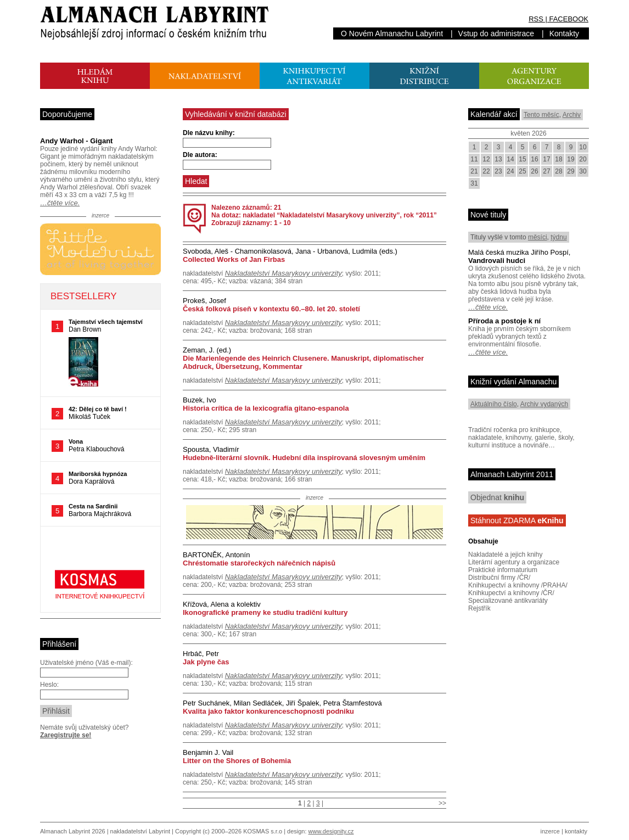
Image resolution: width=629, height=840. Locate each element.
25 (522, 171)
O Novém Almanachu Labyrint (392, 33)
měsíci (538, 237)
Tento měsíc (541, 115)
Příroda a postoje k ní (504, 321)
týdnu (558, 237)
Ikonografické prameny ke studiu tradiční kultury (265, 612)
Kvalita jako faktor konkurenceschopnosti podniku (268, 711)
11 (474, 159)
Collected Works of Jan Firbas (234, 259)
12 (486, 159)
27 (546, 171)
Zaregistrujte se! (66, 735)
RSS (536, 19)
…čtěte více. (60, 203)
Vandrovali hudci (497, 261)
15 (522, 159)
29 (571, 171)
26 (534, 171)
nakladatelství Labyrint (140, 831)
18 (558, 159)
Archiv (572, 115)
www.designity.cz (331, 831)
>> (442, 803)
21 (474, 171)
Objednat (497, 497)
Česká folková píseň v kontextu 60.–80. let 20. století (271, 309)
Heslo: (49, 685)
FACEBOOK (569, 19)
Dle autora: (200, 155)
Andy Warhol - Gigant (76, 141)
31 (474, 183)
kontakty (576, 831)
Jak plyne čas (206, 662)
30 (583, 171)
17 (546, 159)
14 (510, 159)
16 (534, 159)
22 (486, 171)
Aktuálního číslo (494, 404)
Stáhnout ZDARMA (517, 520)
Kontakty (564, 33)
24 (510, 171)
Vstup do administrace (496, 33)
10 (583, 147)
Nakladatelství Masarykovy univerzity (283, 273)
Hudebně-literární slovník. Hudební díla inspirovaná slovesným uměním (304, 458)
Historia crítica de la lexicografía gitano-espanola (266, 408)
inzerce (550, 831)
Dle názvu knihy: (209, 133)
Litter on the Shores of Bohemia (237, 761)
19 (571, 159)
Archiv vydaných (544, 404)
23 (498, 171)
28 (558, 171)
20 (583, 159)
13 (498, 159)
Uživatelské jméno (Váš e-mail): (86, 663)
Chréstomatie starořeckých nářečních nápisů (259, 563)
